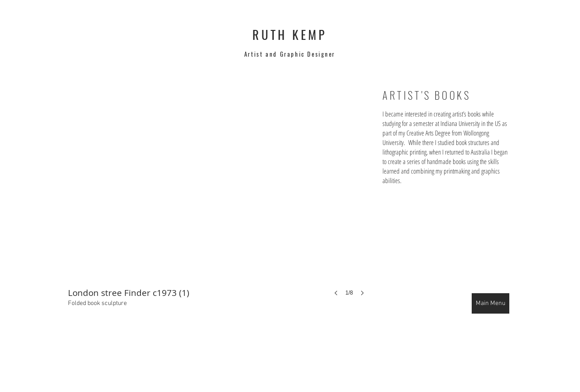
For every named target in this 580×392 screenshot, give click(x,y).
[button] (219, 201)
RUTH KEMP (290, 34)
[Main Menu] (491, 303)
